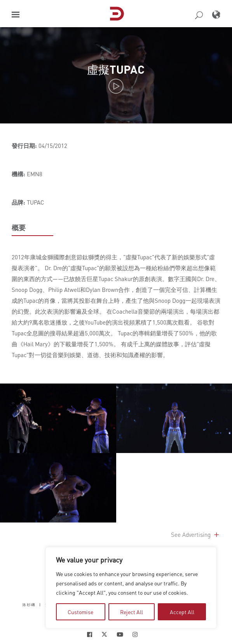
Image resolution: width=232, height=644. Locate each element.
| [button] (40, 604)
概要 (19, 227)
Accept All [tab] (182, 612)
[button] (16, 15)
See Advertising (196, 535)
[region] (131, 588)
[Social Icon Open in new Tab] (90, 634)
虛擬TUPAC (116, 69)
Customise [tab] (80, 612)
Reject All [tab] (132, 612)
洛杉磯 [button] (29, 604)
